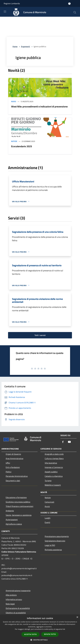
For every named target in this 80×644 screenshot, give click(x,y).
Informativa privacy (14, 599)
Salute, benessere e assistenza (19, 515)
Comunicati (49, 502)
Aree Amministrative (14, 458)
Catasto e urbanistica (54, 476)
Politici (9, 472)
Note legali (10, 604)
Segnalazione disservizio (55, 541)
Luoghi (48, 518)
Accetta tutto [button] (30, 634)
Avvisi (14, 101)
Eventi (47, 522)
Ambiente (10, 511)
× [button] (77, 617)
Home (15, 46)
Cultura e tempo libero (54, 458)
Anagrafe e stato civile (54, 454)
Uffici (8, 463)
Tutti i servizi (40, 335)
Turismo (48, 481)
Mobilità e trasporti (53, 485)
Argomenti (26, 46)
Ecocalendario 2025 (22, 146)
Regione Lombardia (12, 3)
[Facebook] (63, 442)
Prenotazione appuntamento (57, 536)
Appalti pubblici (51, 472)
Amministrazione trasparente (18, 591)
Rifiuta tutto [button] (50, 634)
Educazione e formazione (16, 497)
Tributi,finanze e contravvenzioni (20, 506)
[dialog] (40, 629)
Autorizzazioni (12, 520)
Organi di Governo (13, 454)
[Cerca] (75, 12)
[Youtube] (69, 442)
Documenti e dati (13, 481)
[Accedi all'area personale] (69, 4)
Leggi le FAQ (50, 545)
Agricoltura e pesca (14, 524)
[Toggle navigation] (5, 12)
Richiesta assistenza (53, 550)
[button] (40, 640)
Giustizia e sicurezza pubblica (18, 502)
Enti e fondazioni (13, 467)
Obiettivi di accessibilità (16, 613)
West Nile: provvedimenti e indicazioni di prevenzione (39, 106)
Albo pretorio (11, 595)
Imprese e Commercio (54, 467)
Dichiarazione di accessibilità (18, 608)
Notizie (14, 141)
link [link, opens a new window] (64, 629)
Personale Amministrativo (17, 476)
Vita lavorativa (51, 463)
